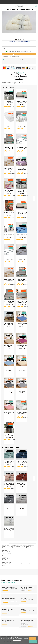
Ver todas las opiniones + (9, 582)
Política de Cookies (17, 640)
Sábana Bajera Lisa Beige (9, 346)
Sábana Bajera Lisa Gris (9, 391)
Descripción (6, 542)
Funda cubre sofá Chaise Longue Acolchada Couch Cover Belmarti (22, 102)
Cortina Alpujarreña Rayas (9, 435)
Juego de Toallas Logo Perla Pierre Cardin (22, 506)
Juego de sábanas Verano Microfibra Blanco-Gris (22, 147)
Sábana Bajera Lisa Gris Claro (22, 391)
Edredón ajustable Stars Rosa (9, 191)
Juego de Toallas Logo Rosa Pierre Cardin (9, 484)
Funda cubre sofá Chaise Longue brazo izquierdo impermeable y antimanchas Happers (9, 147)
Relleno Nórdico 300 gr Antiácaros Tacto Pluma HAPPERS (22, 124)
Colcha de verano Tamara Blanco (22, 413)
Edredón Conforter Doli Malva (22, 169)
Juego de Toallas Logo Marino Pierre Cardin (22, 462)
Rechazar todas (33, 641)
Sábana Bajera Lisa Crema (22, 368)
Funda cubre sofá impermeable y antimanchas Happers (22, 302)
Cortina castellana (9, 213)
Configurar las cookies (21, 642)
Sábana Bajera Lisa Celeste (9, 368)
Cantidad (5, 49)
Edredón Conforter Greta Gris (22, 191)
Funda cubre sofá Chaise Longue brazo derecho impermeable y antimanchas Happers (9, 302)
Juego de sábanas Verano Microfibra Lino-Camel (9, 169)
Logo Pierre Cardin (20, 72)
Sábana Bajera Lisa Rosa (9, 413)
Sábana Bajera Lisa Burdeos (22, 346)
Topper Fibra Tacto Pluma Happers (9, 124)
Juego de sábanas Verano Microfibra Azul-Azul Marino (22, 235)
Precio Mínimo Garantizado (11, 57)
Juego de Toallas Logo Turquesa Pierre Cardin (9, 462)
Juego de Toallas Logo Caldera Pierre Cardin (22, 484)
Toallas (30, 37)
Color (4, 45)
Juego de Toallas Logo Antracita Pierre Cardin (9, 506)
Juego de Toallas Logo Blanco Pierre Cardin (9, 529)
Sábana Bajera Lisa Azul (22, 324)
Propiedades (13, 542)
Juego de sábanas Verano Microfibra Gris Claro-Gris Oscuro (22, 257)
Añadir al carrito (19, 54)
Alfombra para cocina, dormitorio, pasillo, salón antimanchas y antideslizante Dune (9, 324)
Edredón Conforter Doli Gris (9, 102)
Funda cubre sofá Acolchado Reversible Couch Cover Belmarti (9, 235)
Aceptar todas (33, 638)
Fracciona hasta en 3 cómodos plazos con (19, 42)
